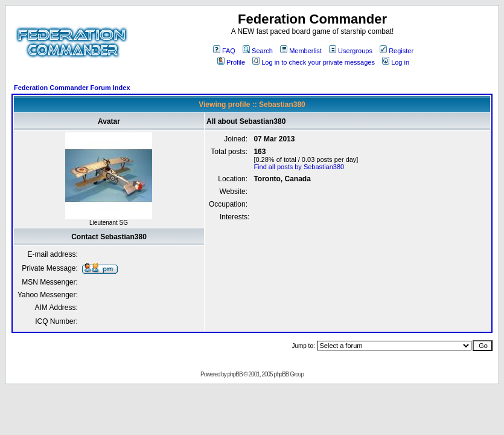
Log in (396, 62)
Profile (231, 62)
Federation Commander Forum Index (72, 88)
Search (258, 51)
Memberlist (301, 51)
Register (397, 51)
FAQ (224, 51)
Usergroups (351, 51)
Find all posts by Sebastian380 (299, 167)
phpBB (235, 374)
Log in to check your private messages (314, 62)
